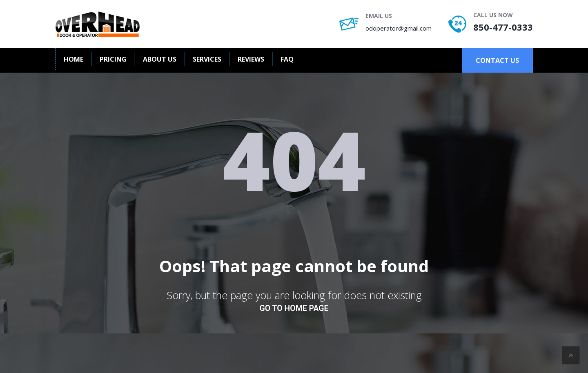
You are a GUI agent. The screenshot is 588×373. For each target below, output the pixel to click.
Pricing (113, 59)
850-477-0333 (503, 27)
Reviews (251, 59)
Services (207, 59)
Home (73, 59)
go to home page (294, 308)
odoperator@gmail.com (399, 28)
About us (160, 59)
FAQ (287, 59)
